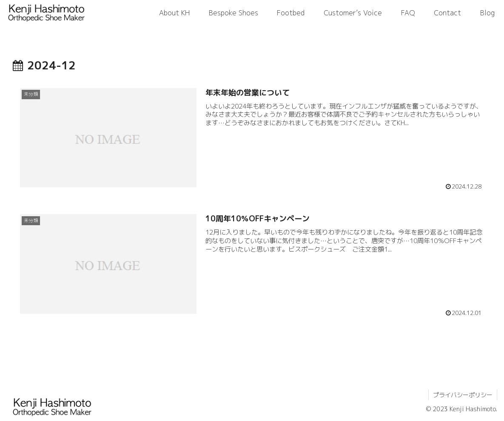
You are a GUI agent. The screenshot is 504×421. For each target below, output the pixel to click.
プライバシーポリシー (463, 395)
